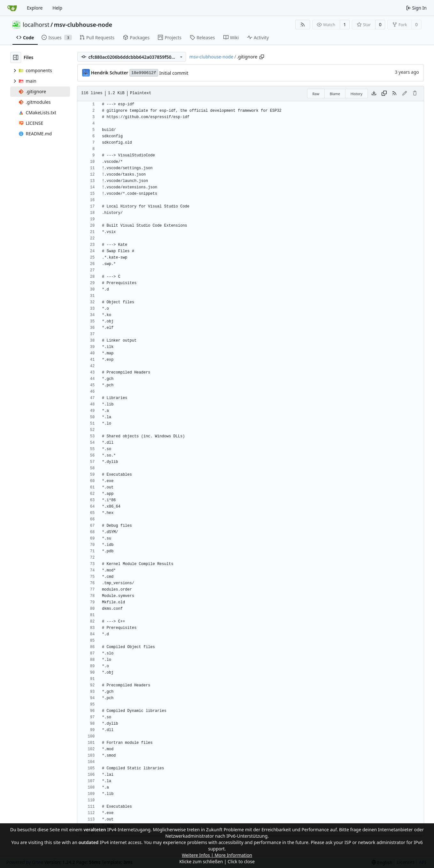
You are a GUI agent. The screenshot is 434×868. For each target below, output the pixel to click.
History (356, 94)
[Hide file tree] (16, 57)
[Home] (12, 8)
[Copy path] (262, 57)
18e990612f (144, 73)
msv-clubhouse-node (83, 25)
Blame (335, 94)
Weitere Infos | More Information (217, 855)
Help (57, 8)
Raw (316, 94)
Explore (35, 8)
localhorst (36, 25)
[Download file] (374, 94)
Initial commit (174, 73)
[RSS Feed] (303, 25)
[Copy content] (384, 94)
